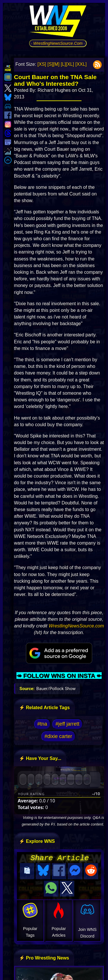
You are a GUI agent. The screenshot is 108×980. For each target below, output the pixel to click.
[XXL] (81, 64)
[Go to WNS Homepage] (58, 22)
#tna (42, 724)
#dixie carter (58, 736)
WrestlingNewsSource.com (76, 626)
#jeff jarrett (68, 724)
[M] (56, 64)
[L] (63, 64)
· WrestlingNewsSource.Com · (58, 43)
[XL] (70, 64)
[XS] (42, 64)
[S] (50, 64)
